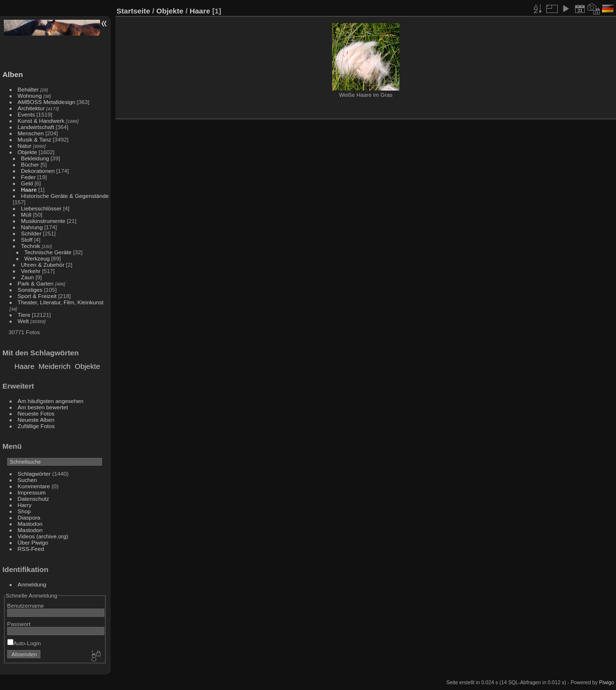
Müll (26, 215)
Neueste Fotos (36, 413)
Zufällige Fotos (36, 426)
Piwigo (607, 682)
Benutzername (26, 605)
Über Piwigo (33, 542)
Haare (29, 189)
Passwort (19, 624)
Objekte (28, 152)
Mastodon (30, 524)
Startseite (133, 11)
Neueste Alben (36, 420)
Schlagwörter (34, 474)
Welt (23, 321)
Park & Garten (36, 283)
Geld (27, 183)
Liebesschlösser (41, 208)
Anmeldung (32, 584)
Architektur (31, 108)
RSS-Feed (31, 549)
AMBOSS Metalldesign (47, 102)
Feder (29, 177)
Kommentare (34, 486)
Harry (25, 505)
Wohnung (30, 96)
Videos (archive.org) (43, 536)
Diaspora (29, 517)
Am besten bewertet (43, 407)
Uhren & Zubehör (43, 265)
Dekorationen (38, 171)
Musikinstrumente (43, 221)
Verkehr (31, 271)
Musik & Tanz (35, 139)
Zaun (28, 277)
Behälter (28, 89)
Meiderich (55, 366)
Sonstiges (30, 290)
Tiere (24, 315)
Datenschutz (33, 499)
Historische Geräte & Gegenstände (65, 196)
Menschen (31, 133)
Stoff (27, 240)
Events (26, 114)
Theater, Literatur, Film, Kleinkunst (61, 302)
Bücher (30, 164)
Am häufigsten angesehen (51, 401)
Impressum (32, 492)
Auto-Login (24, 643)
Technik (31, 246)
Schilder (32, 233)
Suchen (27, 480)
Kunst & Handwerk (41, 121)
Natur (25, 146)
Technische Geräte (48, 252)
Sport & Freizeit (37, 296)
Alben (13, 74)
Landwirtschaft (36, 127)
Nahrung (32, 227)
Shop (24, 511)
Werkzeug (37, 258)
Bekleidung (35, 158)
